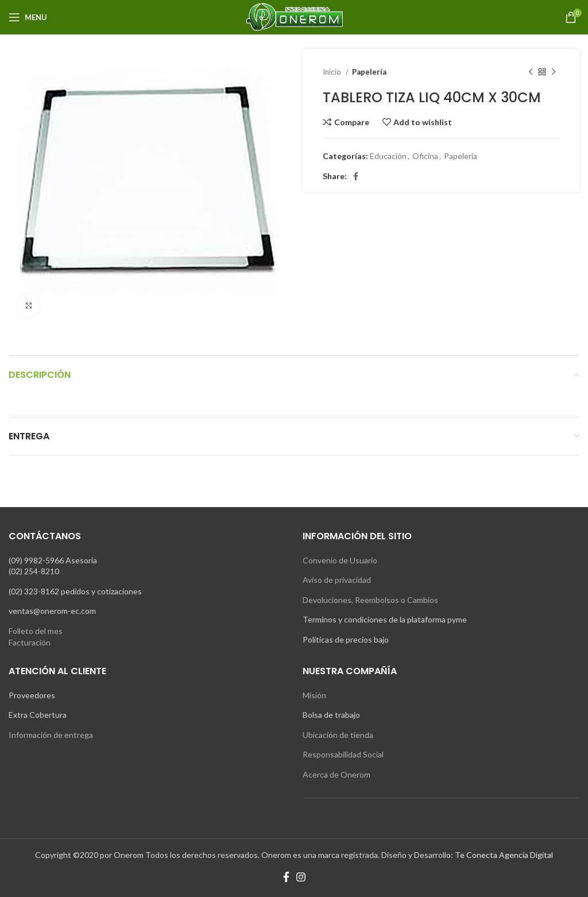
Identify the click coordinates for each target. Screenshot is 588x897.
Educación (388, 156)
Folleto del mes (36, 631)
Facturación (30, 642)
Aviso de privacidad (337, 580)
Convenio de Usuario (340, 560)
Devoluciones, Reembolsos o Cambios (370, 600)
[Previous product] (531, 72)
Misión (314, 695)
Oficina (425, 156)
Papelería (369, 72)
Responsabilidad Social (343, 754)
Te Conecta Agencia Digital (504, 855)
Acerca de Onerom (336, 774)
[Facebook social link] (356, 176)
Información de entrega (51, 735)
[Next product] (554, 72)
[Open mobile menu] (28, 17)
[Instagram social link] (301, 877)
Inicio (333, 72)
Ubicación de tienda (338, 735)
